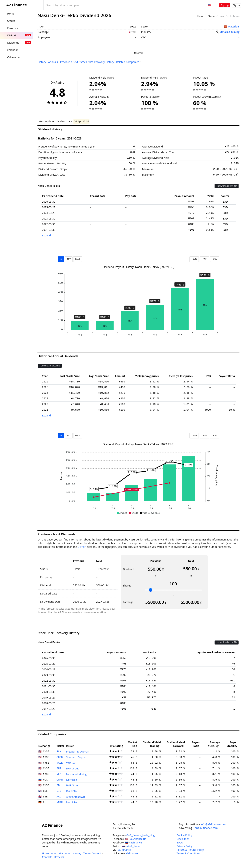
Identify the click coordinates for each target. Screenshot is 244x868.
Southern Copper (76, 757)
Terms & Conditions (188, 853)
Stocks (212, 16)
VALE (60, 763)
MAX (78, 259)
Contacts (47, 857)
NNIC (60, 802)
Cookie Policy (184, 835)
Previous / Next (69, 62)
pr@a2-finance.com (206, 828)
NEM (59, 774)
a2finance (136, 842)
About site (57, 853)
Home (201, 16)
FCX (59, 752)
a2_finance (125, 850)
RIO (59, 791)
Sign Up (225, 5)
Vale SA (71, 763)
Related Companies (128, 62)
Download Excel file (227, 186)
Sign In (236, 5)
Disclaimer (183, 839)
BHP (59, 769)
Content (97, 853)
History (42, 62)
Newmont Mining (76, 774)
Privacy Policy (184, 846)
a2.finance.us (138, 839)
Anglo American (76, 797)
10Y (69, 259)
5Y (61, 259)
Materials (234, 26)
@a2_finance (135, 846)
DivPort (82, 547)
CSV (215, 259)
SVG (194, 259)
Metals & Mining (230, 32)
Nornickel (72, 780)
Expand (46, 235)
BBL (59, 785)
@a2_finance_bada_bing (140, 835)
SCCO (60, 757)
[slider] (151, 590)
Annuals (53, 62)
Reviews (59, 857)
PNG (204, 259)
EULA (180, 842)
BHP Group (73, 768)
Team (86, 853)
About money (73, 853)
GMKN (60, 780)
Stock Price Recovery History (97, 62)
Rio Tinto (71, 791)
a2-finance (132, 853)
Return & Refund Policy (190, 850)
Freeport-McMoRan (78, 752)
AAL (59, 797)
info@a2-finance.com (213, 824)
